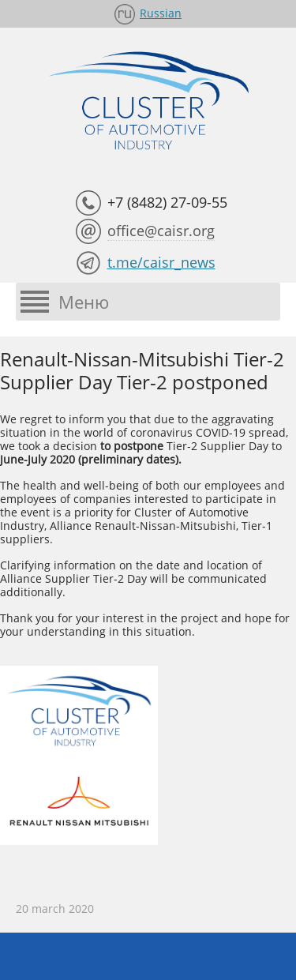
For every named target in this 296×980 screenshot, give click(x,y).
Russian (161, 13)
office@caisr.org (161, 231)
